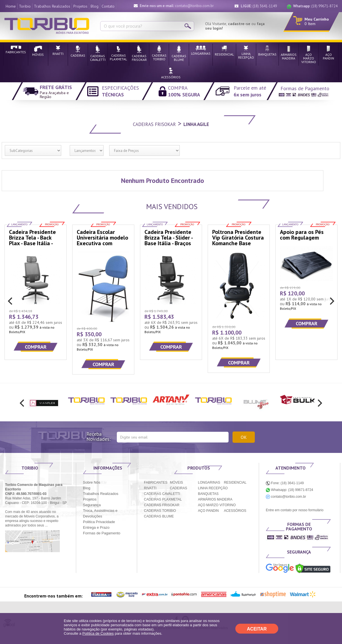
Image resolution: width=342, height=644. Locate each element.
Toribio (25, 6)
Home (11, 6)
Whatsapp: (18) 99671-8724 (290, 490)
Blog (95, 6)
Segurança (92, 505)
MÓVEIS (177, 483)
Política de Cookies (98, 633)
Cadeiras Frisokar (154, 124)
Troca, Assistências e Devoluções (100, 513)
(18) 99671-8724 (315, 6)
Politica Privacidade (99, 522)
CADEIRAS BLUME (159, 516)
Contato (108, 6)
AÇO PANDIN (209, 511)
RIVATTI (150, 488)
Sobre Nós (92, 482)
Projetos (80, 6)
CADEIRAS (178, 488)
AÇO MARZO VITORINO (217, 505)
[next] (331, 301)
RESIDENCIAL (235, 483)
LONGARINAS (209, 483)
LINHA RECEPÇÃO (213, 488)
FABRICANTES (156, 483)
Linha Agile (196, 124)
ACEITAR (257, 629)
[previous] (11, 301)
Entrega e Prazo (96, 527)
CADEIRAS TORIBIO (160, 511)
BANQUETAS (208, 494)
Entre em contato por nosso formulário (295, 510)
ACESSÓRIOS (235, 511)
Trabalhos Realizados (52, 6)
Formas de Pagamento (102, 533)
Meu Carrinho (317, 19)
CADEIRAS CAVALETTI (162, 494)
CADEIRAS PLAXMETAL (163, 499)
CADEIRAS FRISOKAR (162, 505)
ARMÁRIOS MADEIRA (215, 499)
